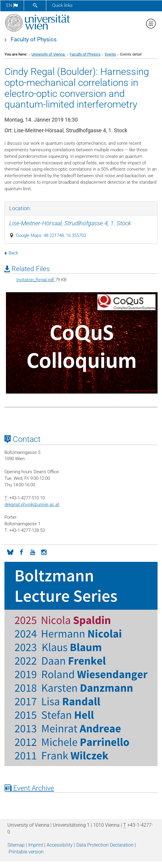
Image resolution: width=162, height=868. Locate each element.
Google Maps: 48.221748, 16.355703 (51, 235)
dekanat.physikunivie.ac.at (32, 504)
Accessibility (60, 845)
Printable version (26, 852)
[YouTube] (33, 552)
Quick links (62, 5)
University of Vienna (49, 54)
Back (11, 253)
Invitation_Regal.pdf (36, 280)
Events (110, 54)
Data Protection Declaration (105, 845)
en (12, 5)
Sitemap (16, 845)
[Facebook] (21, 552)
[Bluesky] (10, 552)
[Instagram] (44, 552)
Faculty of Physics (34, 40)
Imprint (36, 845)
